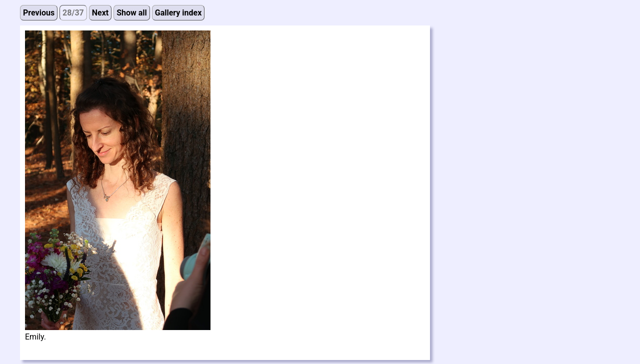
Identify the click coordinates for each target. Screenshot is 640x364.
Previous (39, 13)
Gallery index (178, 13)
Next (100, 13)
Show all (132, 13)
